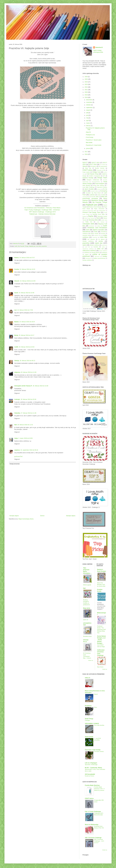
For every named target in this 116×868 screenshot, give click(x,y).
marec (88, 123)
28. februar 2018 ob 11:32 (25, 425)
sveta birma (104, 245)
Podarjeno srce (90, 135)
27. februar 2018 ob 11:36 (29, 413)
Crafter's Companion (95, 176)
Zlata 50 (88, 132)
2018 (86, 97)
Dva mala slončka (99, 725)
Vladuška (17, 413)
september (90, 108)
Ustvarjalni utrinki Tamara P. (23, 386)
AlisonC (17, 281)
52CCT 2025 (93, 165)
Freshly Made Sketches (92, 785)
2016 (86, 154)
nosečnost (95, 237)
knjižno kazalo (94, 234)
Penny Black (93, 211)
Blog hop (88, 168)
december (89, 100)
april (88, 121)
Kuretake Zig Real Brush (93, 193)
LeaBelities (92, 195)
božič (16, 246)
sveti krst (88, 247)
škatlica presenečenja (99, 258)
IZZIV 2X (86, 620)
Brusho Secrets (100, 168)
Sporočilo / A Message (91, 765)
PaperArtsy (85, 211)
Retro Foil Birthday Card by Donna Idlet (101, 584)
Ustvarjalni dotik (88, 224)
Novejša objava (14, 516)
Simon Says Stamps (89, 218)
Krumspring (104, 191)
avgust (88, 110)
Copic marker (86, 172)
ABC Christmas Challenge (93, 838)
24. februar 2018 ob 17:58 (25, 310)
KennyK (99, 189)
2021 (86, 90)
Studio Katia (104, 220)
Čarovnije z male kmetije (93, 750)
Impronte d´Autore (102, 187)
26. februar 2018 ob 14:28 (40, 386)
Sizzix (98, 218)
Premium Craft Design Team (91, 212)
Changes (87, 720)
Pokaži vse (91, 660)
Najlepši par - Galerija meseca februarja (42, 214)
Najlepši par (32, 246)
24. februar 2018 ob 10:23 (27, 269)
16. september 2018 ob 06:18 (29, 450)
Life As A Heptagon (91, 763)
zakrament (97, 256)
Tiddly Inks (89, 222)
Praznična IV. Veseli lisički (94, 145)
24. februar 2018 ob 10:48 (26, 293)
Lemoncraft (85, 197)
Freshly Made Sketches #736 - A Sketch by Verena (99, 789)
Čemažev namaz (99, 751)
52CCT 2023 (96, 163)
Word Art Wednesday (92, 825)
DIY (104, 176)
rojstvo (84, 245)
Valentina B (99, 47)
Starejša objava (71, 516)
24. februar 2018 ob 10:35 (28, 281)
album (99, 226)
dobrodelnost (86, 232)
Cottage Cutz (96, 172)
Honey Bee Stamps (98, 185)
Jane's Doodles (89, 189)
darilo (88, 230)
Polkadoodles (102, 211)
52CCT (85, 163)
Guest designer (100, 184)
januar (88, 148)
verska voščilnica (103, 251)
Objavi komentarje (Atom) (26, 519)
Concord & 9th (101, 170)
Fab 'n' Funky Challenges (93, 812)
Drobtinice (88, 706)
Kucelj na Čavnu (90, 776)
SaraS (16, 293)
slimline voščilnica (94, 245)
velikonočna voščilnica (89, 251)
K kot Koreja (90, 137)
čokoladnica (88, 258)
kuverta (103, 234)
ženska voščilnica (87, 260)
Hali (16, 425)
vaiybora (17, 450)
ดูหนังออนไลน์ (18, 456)
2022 (86, 87)
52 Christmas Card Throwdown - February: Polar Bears (42, 208)
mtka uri (88, 678)
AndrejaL (17, 399)
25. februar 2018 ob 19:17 (27, 335)
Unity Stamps (100, 222)
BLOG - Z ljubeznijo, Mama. (94, 768)
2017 (86, 152)
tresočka (96, 247)
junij (88, 115)
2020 (86, 92)
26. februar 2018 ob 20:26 (28, 399)
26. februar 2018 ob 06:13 (27, 361)
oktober (89, 105)
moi (15, 310)
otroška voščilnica (88, 241)
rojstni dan (99, 243)
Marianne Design (97, 200)
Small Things (89, 719)
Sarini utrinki (89, 737)
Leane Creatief (101, 195)
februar (89, 126)
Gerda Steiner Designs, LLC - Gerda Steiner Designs (102, 640)
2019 (86, 95)
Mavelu (85, 202)
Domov (42, 516)
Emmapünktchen (96, 182)
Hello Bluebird (86, 185)
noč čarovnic (91, 239)
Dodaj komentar (15, 464)
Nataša (16, 322)
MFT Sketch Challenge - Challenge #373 (42, 212)
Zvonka (17, 269)
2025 (86, 79)
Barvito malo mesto (23, 9)
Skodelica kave (87, 636)
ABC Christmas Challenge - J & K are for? (99, 841)
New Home (100, 667)
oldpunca (17, 372)
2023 (86, 84)
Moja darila (87, 608)
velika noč (100, 249)
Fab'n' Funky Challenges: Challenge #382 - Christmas (42, 210)
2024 (86, 82)
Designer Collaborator (93, 180)
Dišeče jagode (87, 585)
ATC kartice (103, 165)
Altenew (85, 166)
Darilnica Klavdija (88, 178)
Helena (16, 258)
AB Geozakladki (90, 774)
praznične (44, 246)
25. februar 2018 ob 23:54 (27, 347)
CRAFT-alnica (88, 170)
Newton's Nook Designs (95, 207)
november (89, 102)
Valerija (17, 361)
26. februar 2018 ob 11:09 (29, 372)
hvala (96, 232)
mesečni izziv (97, 235)
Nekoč (96, 694)
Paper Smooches (99, 209)
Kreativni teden (94, 191)
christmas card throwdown (97, 228)
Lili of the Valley (94, 197)
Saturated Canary (102, 216)
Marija (16, 335)
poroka (101, 241)
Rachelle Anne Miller (99, 214)
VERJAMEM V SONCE (92, 724)
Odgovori (17, 263)
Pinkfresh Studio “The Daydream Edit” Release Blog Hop (102, 629)
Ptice (96, 707)
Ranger (84, 216)
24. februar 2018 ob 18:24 (27, 322)
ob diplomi (101, 239)
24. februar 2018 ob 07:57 (27, 258)
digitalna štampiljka (98, 230)
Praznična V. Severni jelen (94, 140)
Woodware (92, 226)
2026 (86, 77)
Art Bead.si (93, 166)
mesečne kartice (87, 235)
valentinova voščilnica (88, 249)
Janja (16, 438)
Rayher (91, 216)
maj (88, 118)
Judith (16, 347)
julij (87, 113)
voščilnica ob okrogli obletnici (92, 253)
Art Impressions (103, 166)
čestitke (105, 256)
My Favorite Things (23, 246)
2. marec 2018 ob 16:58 (25, 438)
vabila (103, 247)
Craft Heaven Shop (92, 174)
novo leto (38, 246)
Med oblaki (89, 143)
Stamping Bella (93, 220)
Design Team (102, 178)
